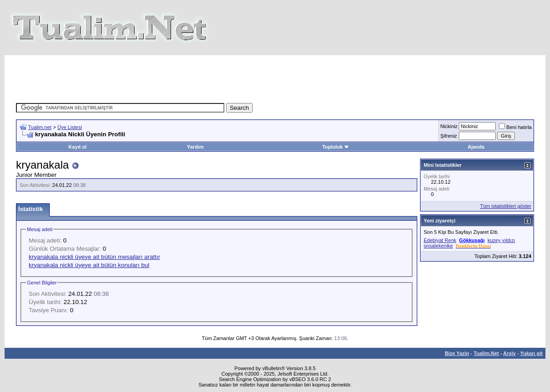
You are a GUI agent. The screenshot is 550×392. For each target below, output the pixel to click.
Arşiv (509, 353)
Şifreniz (449, 136)
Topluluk (335, 147)
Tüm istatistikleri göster (506, 206)
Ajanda (476, 147)
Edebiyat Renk (440, 240)
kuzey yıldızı (501, 240)
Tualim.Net (486, 353)
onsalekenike (438, 246)
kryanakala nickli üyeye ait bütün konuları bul (89, 265)
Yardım (195, 147)
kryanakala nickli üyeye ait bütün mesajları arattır (94, 257)
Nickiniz (449, 126)
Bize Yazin (457, 353)
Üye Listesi (70, 127)
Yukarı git (531, 353)
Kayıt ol (78, 147)
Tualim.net (40, 127)
